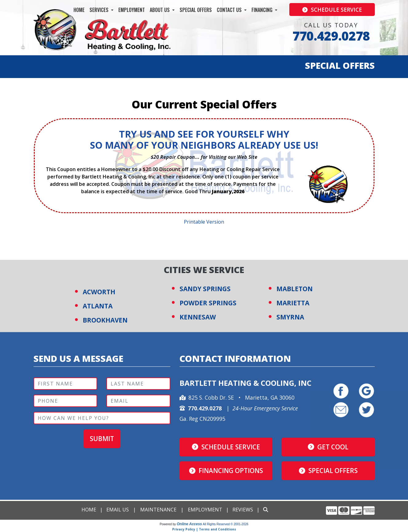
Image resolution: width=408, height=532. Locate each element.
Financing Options (226, 471)
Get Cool (328, 447)
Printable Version (204, 222)
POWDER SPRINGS (208, 303)
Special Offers (196, 10)
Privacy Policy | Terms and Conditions (204, 529)
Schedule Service (332, 10)
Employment (132, 10)
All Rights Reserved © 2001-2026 (226, 524)
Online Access (189, 524)
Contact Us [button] (230, 10)
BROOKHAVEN (105, 320)
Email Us (118, 510)
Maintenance (158, 510)
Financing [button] (263, 10)
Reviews (243, 510)
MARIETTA (293, 303)
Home (79, 10)
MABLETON (295, 289)
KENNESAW (198, 317)
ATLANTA (98, 306)
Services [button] (100, 10)
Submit (102, 439)
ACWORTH (99, 292)
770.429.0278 (331, 36)
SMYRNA (290, 317)
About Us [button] (160, 10)
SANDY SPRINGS (205, 289)
